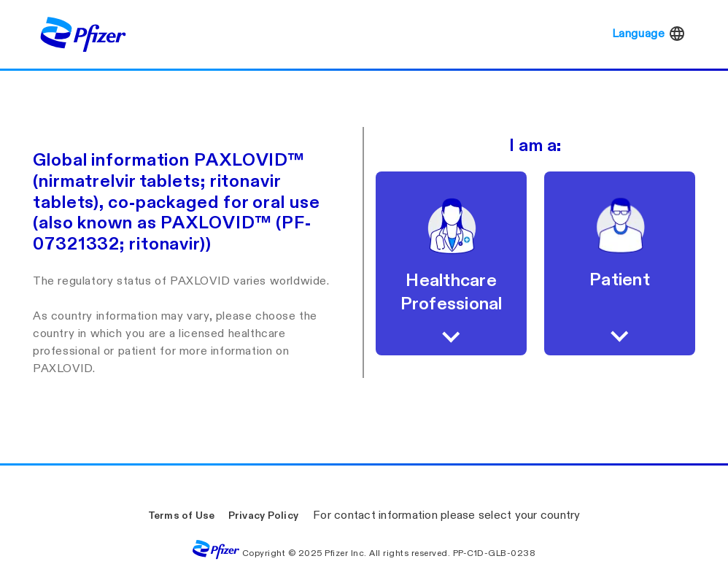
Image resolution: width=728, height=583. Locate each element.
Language (649, 34)
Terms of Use (182, 516)
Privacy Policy (264, 516)
